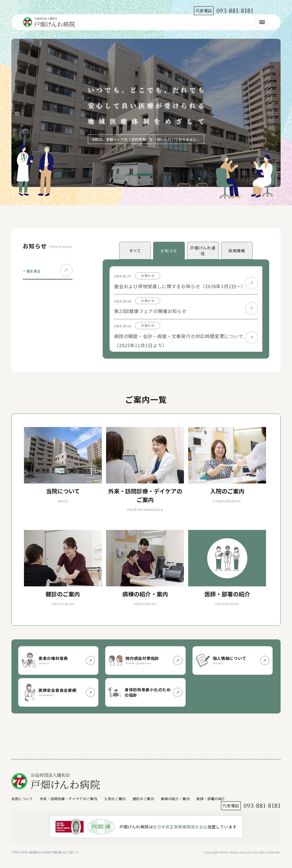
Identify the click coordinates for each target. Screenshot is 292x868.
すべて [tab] (135, 251)
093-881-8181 (235, 10)
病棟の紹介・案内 (175, 799)
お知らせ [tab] (169, 251)
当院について (22, 799)
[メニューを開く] (262, 22)
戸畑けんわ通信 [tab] (203, 251)
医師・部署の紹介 (211, 799)
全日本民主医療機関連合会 (178, 827)
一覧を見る (32, 271)
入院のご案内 (115, 799)
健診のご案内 (143, 799)
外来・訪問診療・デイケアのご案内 (69, 799)
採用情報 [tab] (237, 251)
